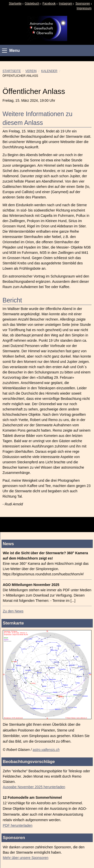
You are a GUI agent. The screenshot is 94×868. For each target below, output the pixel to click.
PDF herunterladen (18, 825)
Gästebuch (32, 4)
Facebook (49, 4)
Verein (31, 71)
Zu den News (13, 611)
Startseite (15, 4)
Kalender (49, 71)
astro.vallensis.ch (46, 750)
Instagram (66, 4)
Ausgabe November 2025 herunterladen (34, 787)
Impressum (84, 8)
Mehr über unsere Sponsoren (26, 858)
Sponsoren (83, 4)
